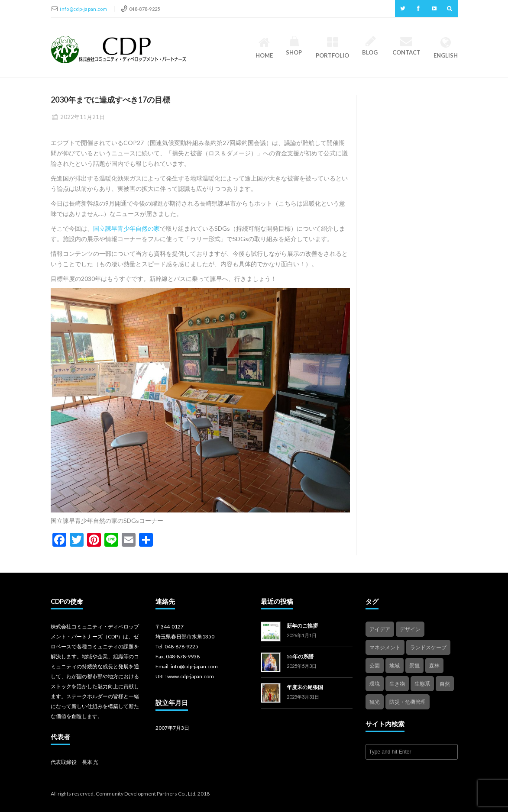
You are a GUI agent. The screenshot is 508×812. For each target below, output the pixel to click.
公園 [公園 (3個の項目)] (375, 665)
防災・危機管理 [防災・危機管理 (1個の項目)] (408, 702)
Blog (370, 46)
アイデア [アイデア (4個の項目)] (380, 629)
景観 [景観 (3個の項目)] (414, 665)
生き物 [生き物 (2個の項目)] (397, 684)
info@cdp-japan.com (84, 9)
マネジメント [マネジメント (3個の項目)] (385, 647)
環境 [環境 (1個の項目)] (375, 684)
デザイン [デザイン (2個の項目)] (410, 629)
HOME (264, 48)
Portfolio (332, 48)
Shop (294, 46)
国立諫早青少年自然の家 (126, 228)
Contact (406, 46)
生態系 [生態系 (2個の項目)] (422, 684)
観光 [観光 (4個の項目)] (375, 702)
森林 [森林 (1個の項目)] (434, 665)
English (446, 48)
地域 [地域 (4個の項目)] (395, 665)
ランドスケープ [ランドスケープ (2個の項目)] (428, 647)
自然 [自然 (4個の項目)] (445, 684)
